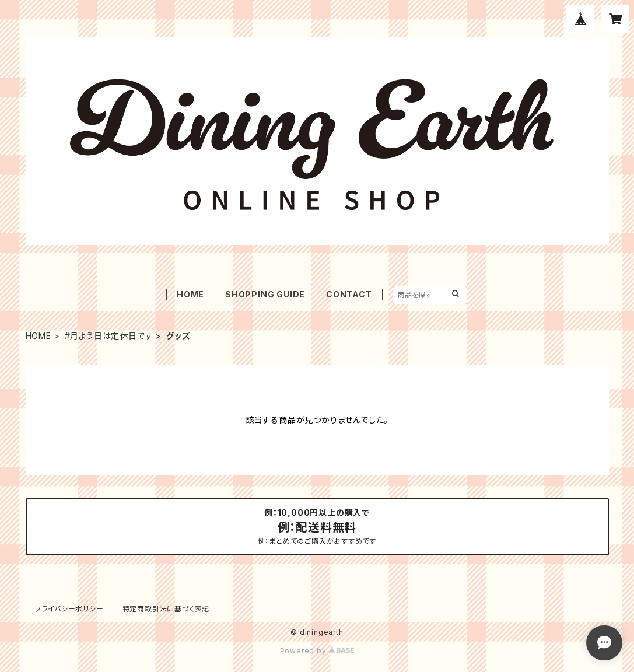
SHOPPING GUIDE (265, 294)
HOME (190, 294)
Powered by (317, 651)
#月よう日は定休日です (109, 336)
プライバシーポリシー (69, 609)
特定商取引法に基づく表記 (166, 609)
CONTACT (349, 294)
